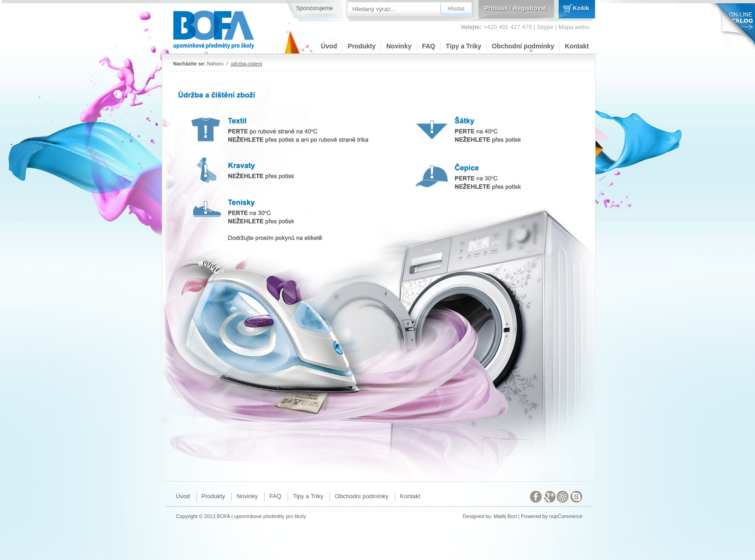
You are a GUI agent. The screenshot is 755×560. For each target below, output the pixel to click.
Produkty (362, 46)
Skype (545, 27)
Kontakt (577, 46)
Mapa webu (574, 27)
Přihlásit (496, 8)
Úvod (329, 46)
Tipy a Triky (463, 46)
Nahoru (215, 64)
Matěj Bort (505, 516)
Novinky (399, 46)
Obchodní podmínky (523, 46)
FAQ (428, 46)
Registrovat (530, 8)
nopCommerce (566, 516)
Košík (581, 8)
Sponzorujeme (315, 8)
